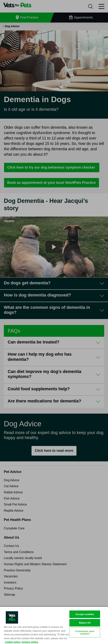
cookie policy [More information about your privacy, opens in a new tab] (13, 642)
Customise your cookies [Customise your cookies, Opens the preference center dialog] (85, 632)
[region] (54, 625)
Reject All (85, 623)
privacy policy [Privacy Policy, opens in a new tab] (30, 642)
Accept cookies (85, 614)
